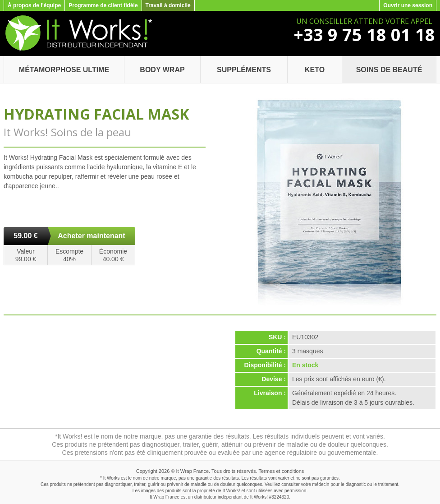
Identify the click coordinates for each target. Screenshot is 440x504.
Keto (315, 70)
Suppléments (244, 70)
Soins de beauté (389, 70)
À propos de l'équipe (34, 5)
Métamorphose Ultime (64, 70)
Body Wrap (162, 70)
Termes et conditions (281, 471)
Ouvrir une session (408, 5)
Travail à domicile (168, 5)
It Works (258, 497)
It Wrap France (193, 471)
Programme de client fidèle (103, 5)
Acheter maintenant (91, 236)
